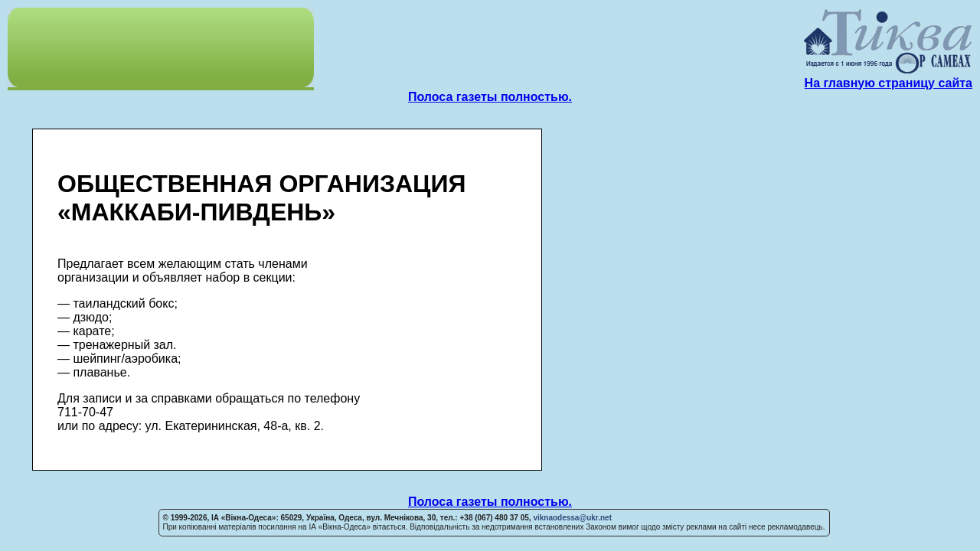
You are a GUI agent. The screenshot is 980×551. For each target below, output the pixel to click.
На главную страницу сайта (889, 83)
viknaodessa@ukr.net (572, 518)
